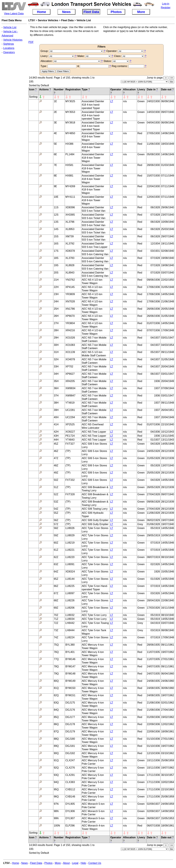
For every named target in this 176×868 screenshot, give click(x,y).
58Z (56, 528)
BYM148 (70, 674)
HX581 (69, 165)
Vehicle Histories (13, 40)
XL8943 (70, 273)
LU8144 (70, 579)
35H (56, 381)
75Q (56, 645)
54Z (56, 509)
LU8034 (70, 619)
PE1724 (70, 436)
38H (56, 403)
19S (56, 265)
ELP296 (70, 826)
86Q (56, 724)
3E (55, 123)
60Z (56, 543)
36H (56, 388)
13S (56, 222)
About (66, 863)
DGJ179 (70, 731)
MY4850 (70, 133)
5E (55, 144)
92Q (56, 768)
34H (56, 374)
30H (56, 345)
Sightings (9, 44)
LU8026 (70, 528)
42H (56, 432)
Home (16, 863)
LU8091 (70, 564)
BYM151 (70, 695)
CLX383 (70, 782)
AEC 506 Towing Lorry (95, 509)
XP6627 (70, 374)
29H (56, 338)
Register (166, 8)
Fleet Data (67, 20)
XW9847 (70, 396)
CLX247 (70, 760)
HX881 (69, 176)
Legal (75, 863)
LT (112, 101)
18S (56, 258)
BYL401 (70, 652)
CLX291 (70, 775)
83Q (56, 703)
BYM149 (70, 681)
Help (83, 863)
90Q (56, 753)
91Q (56, 760)
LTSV (32, 20)
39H (56, 410)
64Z (56, 572)
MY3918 (70, 123)
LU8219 (70, 543)
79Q (56, 674)
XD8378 (70, 251)
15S (56, 236)
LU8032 (70, 615)
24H (56, 301)
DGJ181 (70, 746)
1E (55, 101)
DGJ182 (70, 753)
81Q (56, 688)
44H (56, 440)
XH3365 (70, 215)
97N (56, 804)
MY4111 (70, 197)
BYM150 (70, 688)
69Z (56, 608)
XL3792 (70, 244)
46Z (56, 451)
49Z (56, 473)
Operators (9, 52)
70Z (56, 615)
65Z (56, 579)
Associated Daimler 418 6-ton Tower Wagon (93, 137)
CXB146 (70, 797)
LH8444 (70, 630)
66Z (56, 586)
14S (56, 229)
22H (56, 287)
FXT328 (70, 494)
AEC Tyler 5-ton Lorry (94, 615)
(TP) (68, 451)
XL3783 (70, 258)
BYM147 (70, 666)
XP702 (69, 367)
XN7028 (70, 301)
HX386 (69, 144)
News (25, 863)
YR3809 (70, 294)
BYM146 (70, 659)
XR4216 (70, 330)
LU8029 (70, 535)
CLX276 (70, 768)
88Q (56, 739)
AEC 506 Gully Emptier (95, 520)
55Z (56, 513)
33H (56, 367)
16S (56, 244)
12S (56, 215)
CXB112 (70, 789)
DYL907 (70, 818)
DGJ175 (70, 703)
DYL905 (70, 804)
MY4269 (70, 186)
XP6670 (70, 316)
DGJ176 (70, 710)
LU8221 (70, 550)
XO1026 (70, 338)
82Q (56, 695)
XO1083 (70, 345)
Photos (48, 863)
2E (55, 112)
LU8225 (70, 586)
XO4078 (70, 359)
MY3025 (70, 101)
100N (57, 826)
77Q (56, 659)
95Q (56, 789)
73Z (56, 630)
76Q (56, 652)
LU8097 (70, 593)
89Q (56, 746)
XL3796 (70, 222)
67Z (56, 593)
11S (56, 207)
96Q (56, 797)
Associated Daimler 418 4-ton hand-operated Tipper (93, 105)
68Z (56, 600)
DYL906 (70, 811)
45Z (56, 444)
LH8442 (70, 623)
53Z (56, 502)
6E (55, 154)
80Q (56, 681)
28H (56, 330)
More (58, 863)
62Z (56, 557)
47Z (56, 458)
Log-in (166, 4)
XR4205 (70, 381)
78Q (56, 666)
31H (56, 352)
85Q (56, 717)
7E (55, 165)
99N (56, 818)
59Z (56, 535)
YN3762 (70, 280)
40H (56, 417)
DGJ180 (70, 739)
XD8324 (70, 572)
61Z (56, 550)
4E (55, 133)
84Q (56, 710)
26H (56, 316)
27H (56, 323)
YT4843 (70, 440)
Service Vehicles (48, 20)
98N (56, 811)
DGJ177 (70, 717)
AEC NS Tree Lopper (94, 432)
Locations (9, 48)
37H (56, 396)
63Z (56, 564)
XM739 (69, 236)
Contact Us (95, 863)
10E (56, 197)
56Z (56, 520)
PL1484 (70, 154)
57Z (56, 524)
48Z (56, 465)
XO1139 (70, 352)
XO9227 (70, 432)
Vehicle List (10, 27)
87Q (56, 731)
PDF (31, 42)
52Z (56, 494)
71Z (56, 619)
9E (55, 186)
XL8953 (70, 229)
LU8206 (70, 608)
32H (56, 359)
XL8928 (70, 265)
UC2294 (70, 417)
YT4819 (70, 403)
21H (56, 280)
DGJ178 (70, 724)
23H (56, 294)
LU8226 (70, 600)
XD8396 (70, 207)
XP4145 (70, 287)
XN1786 (70, 309)
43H (56, 436)
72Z (56, 623)
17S (56, 251)
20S (56, 273)
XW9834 (70, 388)
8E (55, 176)
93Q (56, 775)
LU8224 (70, 637)
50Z (56, 480)
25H (56, 309)
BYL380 (70, 645)
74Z (56, 637)
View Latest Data (14, 14)
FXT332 (70, 480)
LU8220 (70, 557)
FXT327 (70, 444)
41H (56, 424)
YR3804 (70, 323)
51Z (56, 487)
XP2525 (70, 424)
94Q (56, 782)
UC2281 (70, 410)
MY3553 (70, 112)
